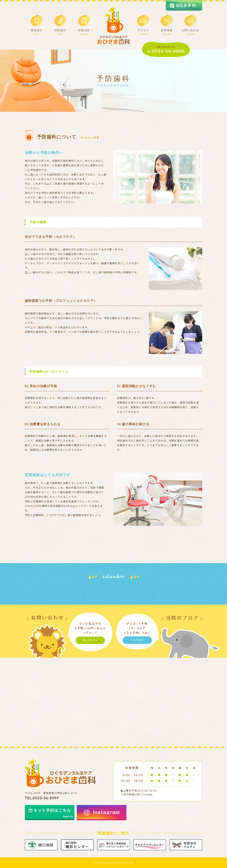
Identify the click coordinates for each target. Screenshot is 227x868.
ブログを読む (137, 640)
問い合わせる (90, 640)
